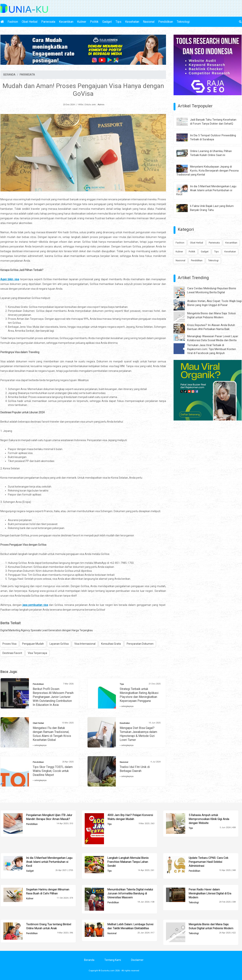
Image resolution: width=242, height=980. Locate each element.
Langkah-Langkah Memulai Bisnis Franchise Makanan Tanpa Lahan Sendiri (128, 862)
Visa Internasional (85, 644)
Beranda (89, 960)
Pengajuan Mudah (33, 644)
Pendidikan (166, 22)
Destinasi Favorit (12, 653)
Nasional (149, 22)
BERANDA (9, 75)
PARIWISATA (27, 75)
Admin (101, 105)
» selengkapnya (127, 706)
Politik (94, 22)
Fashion (13, 22)
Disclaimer (137, 960)
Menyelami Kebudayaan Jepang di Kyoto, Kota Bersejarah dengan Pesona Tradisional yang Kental (207, 171)
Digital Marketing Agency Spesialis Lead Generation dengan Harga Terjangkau (47, 630)
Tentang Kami (113, 960)
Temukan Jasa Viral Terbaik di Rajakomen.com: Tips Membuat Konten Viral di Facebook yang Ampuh (212, 349)
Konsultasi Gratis (111, 644)
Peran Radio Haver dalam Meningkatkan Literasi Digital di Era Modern (210, 893)
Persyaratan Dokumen (140, 644)
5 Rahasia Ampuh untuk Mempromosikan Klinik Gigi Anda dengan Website (209, 819)
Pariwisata (48, 22)
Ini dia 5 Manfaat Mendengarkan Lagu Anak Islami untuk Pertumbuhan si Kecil (206, 190)
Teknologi (183, 22)
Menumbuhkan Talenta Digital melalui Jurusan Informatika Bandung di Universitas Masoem (130, 893)
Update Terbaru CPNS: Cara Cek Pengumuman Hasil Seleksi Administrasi (208, 862)
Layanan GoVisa (59, 644)
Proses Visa (9, 644)
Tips (118, 22)
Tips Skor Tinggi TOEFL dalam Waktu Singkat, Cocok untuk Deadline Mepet (53, 771)
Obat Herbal (30, 22)
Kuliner (82, 22)
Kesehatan (132, 22)
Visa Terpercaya (37, 653)
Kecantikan (66, 22)
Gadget (107, 22)
